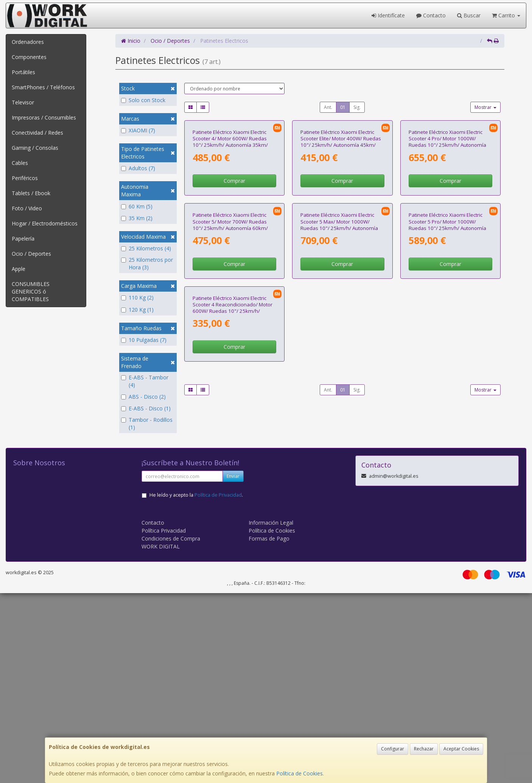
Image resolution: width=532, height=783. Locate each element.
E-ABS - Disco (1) (146, 408)
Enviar (233, 666)
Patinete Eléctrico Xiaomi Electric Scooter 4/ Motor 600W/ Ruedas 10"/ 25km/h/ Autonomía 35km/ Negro (230, 219)
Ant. (328, 107)
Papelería (23, 238)
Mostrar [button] (485, 107)
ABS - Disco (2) (143, 397)
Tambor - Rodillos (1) (147, 423)
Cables (20, 163)
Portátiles (23, 72)
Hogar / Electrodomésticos (45, 223)
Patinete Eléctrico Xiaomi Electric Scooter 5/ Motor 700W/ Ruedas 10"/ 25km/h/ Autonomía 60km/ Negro (230, 380)
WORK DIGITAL (161, 736)
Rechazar (424, 749)
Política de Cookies (299, 773)
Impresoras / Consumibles (44, 117)
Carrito (506, 15)
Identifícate (388, 15)
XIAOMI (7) (138, 130)
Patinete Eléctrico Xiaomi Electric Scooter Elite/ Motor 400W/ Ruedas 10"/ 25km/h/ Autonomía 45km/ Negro (341, 219)
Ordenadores (28, 42)
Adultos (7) (138, 168)
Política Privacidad (164, 720)
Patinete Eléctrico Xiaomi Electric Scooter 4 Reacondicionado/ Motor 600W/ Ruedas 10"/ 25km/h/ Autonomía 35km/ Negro (233, 541)
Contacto (431, 15)
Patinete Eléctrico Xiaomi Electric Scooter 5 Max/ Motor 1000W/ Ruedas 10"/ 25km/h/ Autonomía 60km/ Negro (339, 380)
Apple (19, 269)
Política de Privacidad (218, 685)
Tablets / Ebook (31, 193)
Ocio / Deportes (31, 254)
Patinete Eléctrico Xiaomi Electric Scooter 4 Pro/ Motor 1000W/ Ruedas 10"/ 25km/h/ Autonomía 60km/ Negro (447, 219)
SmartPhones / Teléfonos (43, 87)
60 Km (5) (137, 206)
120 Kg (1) (137, 310)
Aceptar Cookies (461, 749)
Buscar (469, 15)
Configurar (393, 749)
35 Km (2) (137, 218)
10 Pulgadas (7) (144, 340)
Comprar (234, 259)
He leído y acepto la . (196, 685)
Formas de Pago (269, 728)
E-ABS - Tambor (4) (145, 381)
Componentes (29, 57)
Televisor (23, 102)
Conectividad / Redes (37, 133)
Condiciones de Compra (171, 728)
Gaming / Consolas (35, 148)
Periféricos (25, 178)
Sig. (357, 107)
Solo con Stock (143, 100)
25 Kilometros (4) (146, 248)
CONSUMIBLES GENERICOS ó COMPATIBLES (31, 291)
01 (343, 107)
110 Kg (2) (137, 298)
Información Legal (271, 712)
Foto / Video (27, 208)
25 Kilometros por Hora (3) (147, 263)
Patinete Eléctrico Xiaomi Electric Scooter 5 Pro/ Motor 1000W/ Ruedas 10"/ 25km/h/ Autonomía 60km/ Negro (447, 380)
